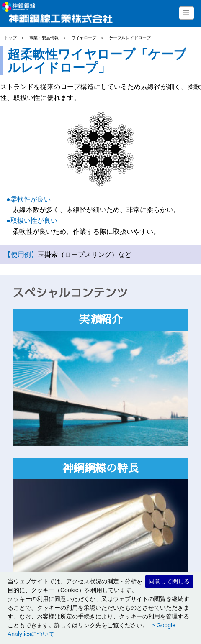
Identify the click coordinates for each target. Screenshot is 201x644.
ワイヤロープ (84, 38)
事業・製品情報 (44, 38)
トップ (10, 38)
